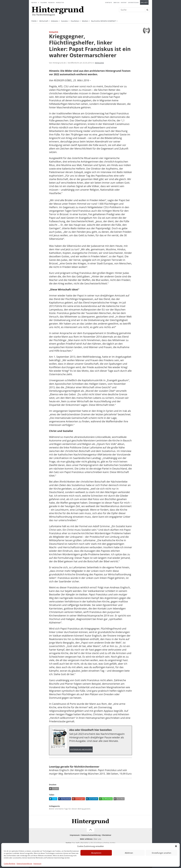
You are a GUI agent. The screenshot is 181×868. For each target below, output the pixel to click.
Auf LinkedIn (92, 799)
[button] (176, 846)
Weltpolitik (99, 63)
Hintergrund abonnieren (81, 749)
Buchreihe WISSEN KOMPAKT (104, 21)
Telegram (44, 3)
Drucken (54, 789)
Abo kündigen (96, 843)
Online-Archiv (109, 843)
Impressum (37, 864)
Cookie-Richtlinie (10, 864)
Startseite (109, 3)
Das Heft (144, 2)
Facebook (51, 3)
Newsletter (60, 3)
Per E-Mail (119, 799)
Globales (55, 21)
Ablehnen (129, 853)
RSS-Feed (34, 3)
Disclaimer (107, 835)
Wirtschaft (44, 21)
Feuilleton (75, 21)
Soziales (64, 21)
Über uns (116, 3)
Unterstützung (133, 3)
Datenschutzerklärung (24, 864)
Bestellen (85, 843)
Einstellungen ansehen (162, 853)
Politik (34, 21)
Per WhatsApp (105, 799)
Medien (85, 21)
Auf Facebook (64, 799)
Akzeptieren (96, 853)
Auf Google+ (78, 799)
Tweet (53, 799)
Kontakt (124, 3)
